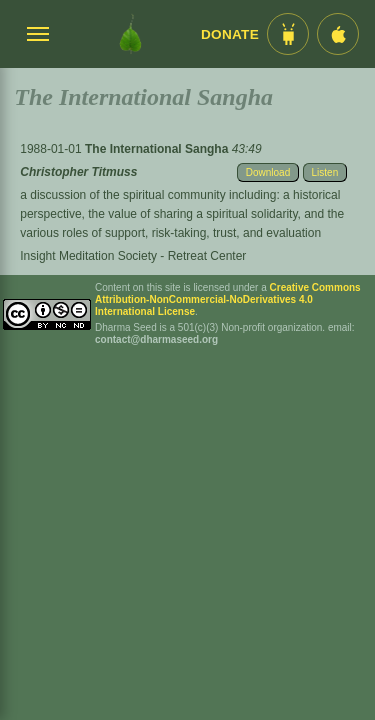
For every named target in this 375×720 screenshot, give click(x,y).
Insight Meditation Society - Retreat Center (133, 256)
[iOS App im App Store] (338, 34)
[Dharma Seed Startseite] (130, 34)
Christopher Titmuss (78, 172)
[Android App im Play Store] (288, 34)
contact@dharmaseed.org (156, 339)
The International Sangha (158, 149)
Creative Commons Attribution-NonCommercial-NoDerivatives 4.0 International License (228, 299)
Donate (230, 34)
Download (268, 172)
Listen (325, 172)
